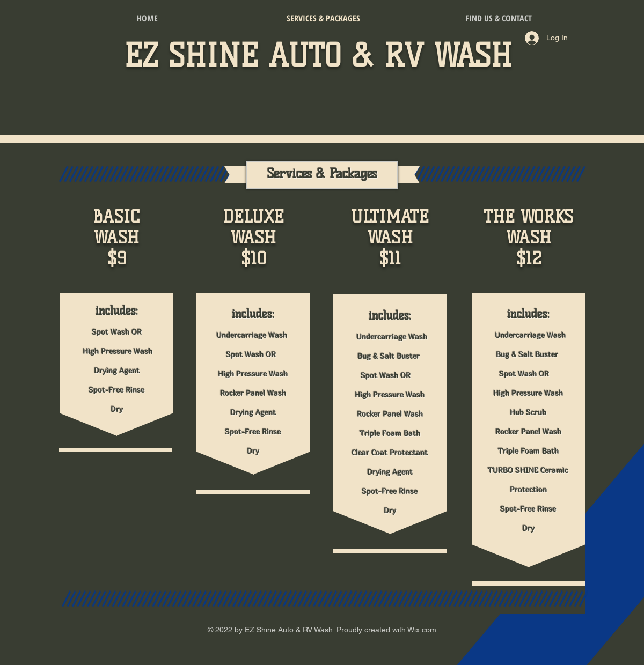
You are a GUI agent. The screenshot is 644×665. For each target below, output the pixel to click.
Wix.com (422, 630)
